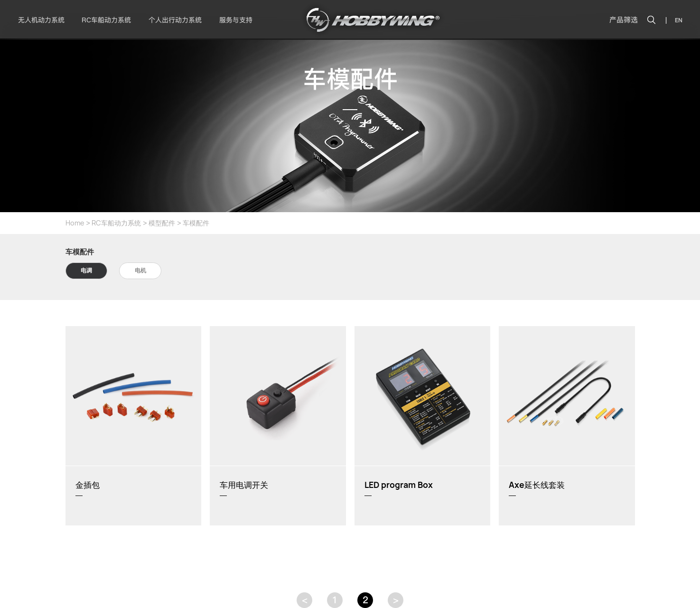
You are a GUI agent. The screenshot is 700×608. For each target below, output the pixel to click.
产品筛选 (624, 20)
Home (75, 223)
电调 (86, 270)
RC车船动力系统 (106, 20)
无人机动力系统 (41, 20)
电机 (140, 270)
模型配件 (162, 223)
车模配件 (196, 223)
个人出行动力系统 (175, 20)
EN (679, 20)
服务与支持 (236, 20)
